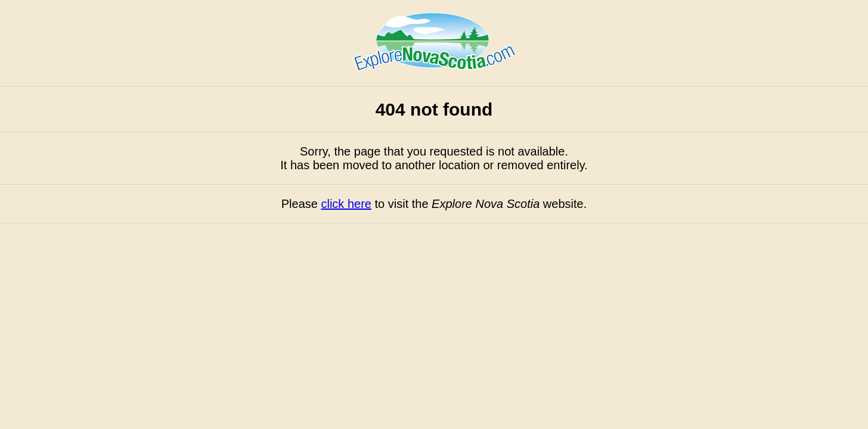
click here (346, 204)
